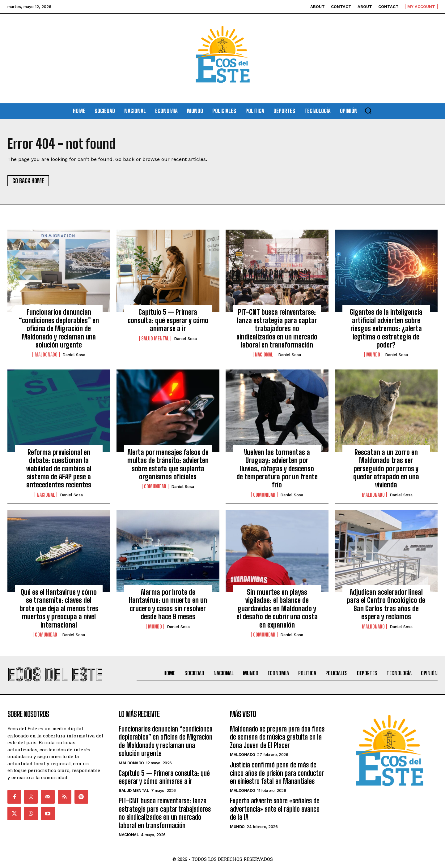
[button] (368, 110)
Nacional (264, 355)
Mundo (373, 355)
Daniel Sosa (74, 355)
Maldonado (46, 355)
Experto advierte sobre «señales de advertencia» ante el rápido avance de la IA (275, 809)
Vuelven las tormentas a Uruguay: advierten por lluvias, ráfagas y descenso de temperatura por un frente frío (277, 469)
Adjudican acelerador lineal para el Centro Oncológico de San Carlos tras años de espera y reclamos (386, 604)
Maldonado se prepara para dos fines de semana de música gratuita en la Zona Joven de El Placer (277, 737)
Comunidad (155, 486)
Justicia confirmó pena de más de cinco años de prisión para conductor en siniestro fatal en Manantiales (277, 773)
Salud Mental (155, 339)
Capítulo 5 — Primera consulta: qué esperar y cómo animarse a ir (168, 320)
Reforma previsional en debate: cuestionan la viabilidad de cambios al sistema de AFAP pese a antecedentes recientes (59, 469)
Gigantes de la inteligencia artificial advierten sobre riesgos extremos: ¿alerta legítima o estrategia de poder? (386, 328)
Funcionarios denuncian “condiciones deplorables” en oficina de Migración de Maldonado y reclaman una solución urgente (59, 328)
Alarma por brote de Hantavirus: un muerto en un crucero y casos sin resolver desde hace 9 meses (168, 604)
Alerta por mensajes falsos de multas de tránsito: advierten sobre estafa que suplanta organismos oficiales (168, 464)
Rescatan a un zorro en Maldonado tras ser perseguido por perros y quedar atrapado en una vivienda (386, 469)
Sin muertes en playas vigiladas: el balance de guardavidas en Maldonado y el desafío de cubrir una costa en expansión (277, 609)
